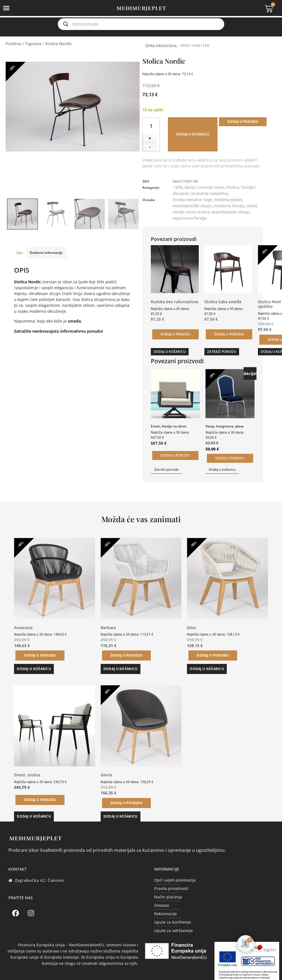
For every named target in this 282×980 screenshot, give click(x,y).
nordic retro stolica (191, 212)
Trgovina (33, 44)
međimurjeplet (228, 200)
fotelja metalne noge (193, 200)
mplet (252, 206)
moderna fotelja (229, 206)
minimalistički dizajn (192, 206)
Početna (13, 44)
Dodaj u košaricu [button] (170, 352)
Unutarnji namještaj (209, 193)
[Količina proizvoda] (151, 126)
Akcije (190, 187)
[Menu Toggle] (6, 8)
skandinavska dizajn (231, 212)
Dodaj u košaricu (193, 134)
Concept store (211, 187)
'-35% (178, 187)
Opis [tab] (19, 253)
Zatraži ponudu (222, 352)
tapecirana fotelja (190, 218)
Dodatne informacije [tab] (46, 253)
